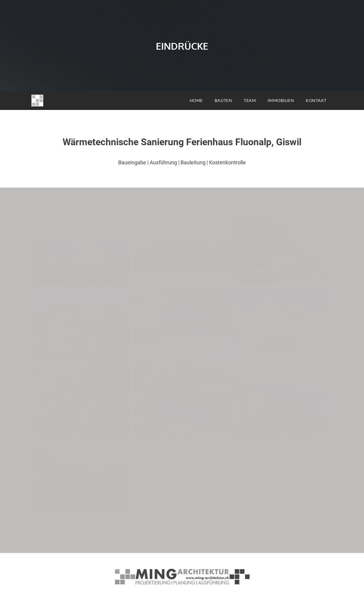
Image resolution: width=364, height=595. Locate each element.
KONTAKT (316, 100)
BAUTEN (223, 100)
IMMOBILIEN (281, 100)
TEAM (250, 100)
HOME (196, 100)
